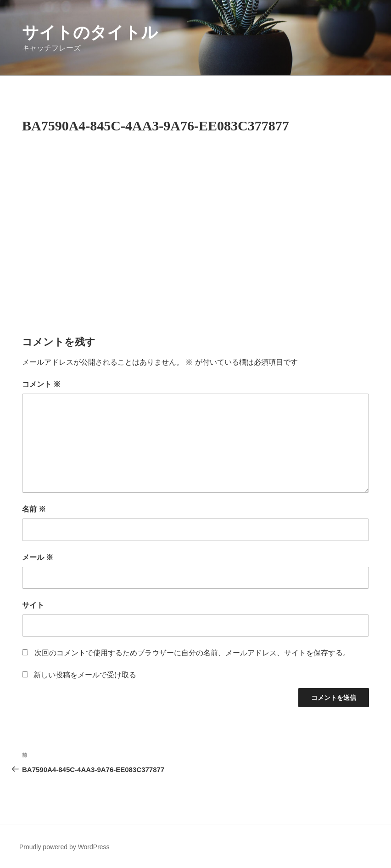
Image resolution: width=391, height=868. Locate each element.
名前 (34, 509)
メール (38, 557)
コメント (41, 384)
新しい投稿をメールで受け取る (85, 675)
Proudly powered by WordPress (64, 847)
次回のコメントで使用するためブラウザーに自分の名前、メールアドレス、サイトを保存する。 (192, 653)
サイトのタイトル (90, 32)
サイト (33, 605)
